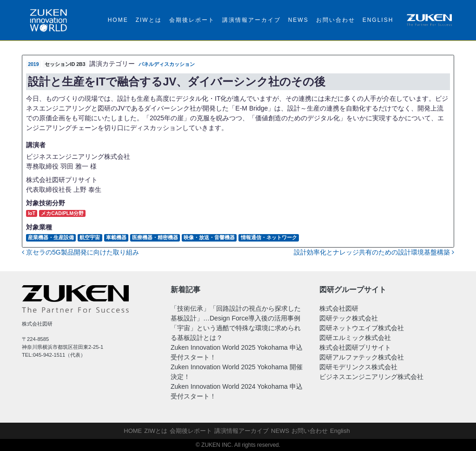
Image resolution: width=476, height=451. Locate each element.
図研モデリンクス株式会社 (358, 367)
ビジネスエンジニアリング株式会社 (371, 377)
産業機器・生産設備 (51, 237)
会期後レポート (192, 20)
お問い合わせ (336, 20)
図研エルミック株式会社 (355, 338)
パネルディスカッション (167, 64)
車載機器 (116, 237)
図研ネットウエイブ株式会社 (362, 328)
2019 (33, 64)
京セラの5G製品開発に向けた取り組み (80, 252)
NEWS (298, 20)
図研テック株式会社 (349, 318)
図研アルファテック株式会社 (362, 357)
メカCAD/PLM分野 (62, 213)
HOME (118, 20)
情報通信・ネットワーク (269, 237)
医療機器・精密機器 (155, 237)
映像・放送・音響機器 (209, 237)
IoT (32, 213)
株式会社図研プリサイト (355, 347)
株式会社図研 (339, 308)
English (378, 20)
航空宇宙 (90, 237)
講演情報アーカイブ (251, 20)
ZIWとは (149, 20)
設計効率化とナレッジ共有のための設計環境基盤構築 (374, 252)
